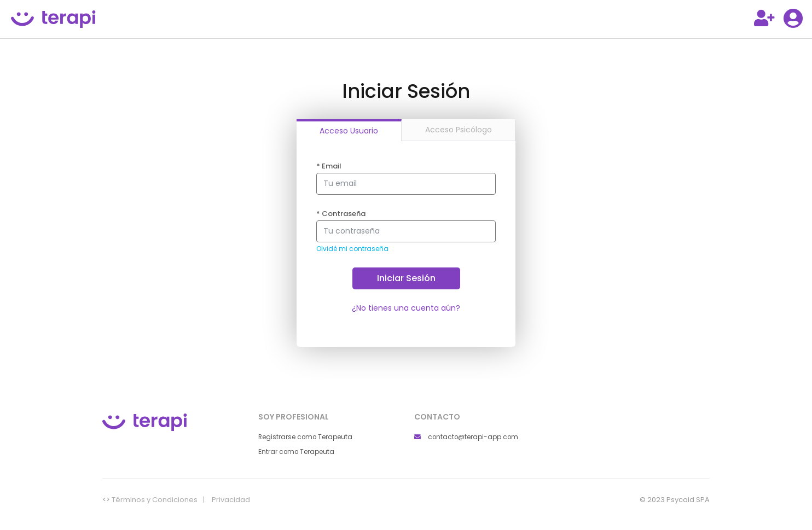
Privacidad (231, 500)
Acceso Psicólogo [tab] (459, 130)
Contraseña (341, 214)
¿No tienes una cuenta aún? (406, 308)
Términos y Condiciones (155, 500)
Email (329, 166)
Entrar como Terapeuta (296, 452)
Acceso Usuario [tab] (349, 131)
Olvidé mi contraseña (352, 249)
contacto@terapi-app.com (466, 437)
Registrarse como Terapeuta (305, 437)
